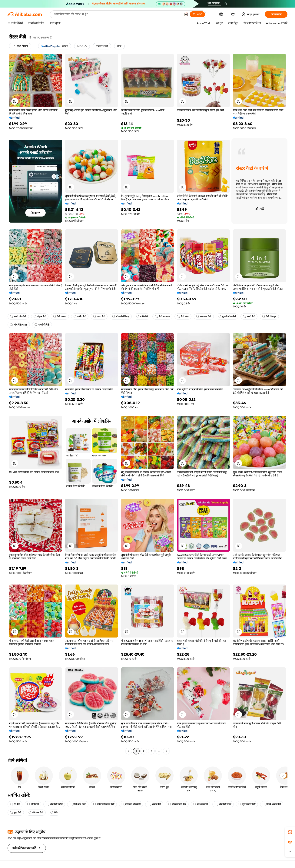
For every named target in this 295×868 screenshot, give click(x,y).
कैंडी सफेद (183, 316)
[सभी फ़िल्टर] (20, 46)
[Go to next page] (166, 751)
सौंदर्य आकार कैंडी (272, 804)
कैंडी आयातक (162, 316)
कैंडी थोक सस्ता (78, 804)
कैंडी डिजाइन (269, 316)
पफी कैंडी (142, 316)
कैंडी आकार (60, 316)
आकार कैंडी (154, 804)
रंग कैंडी (15, 804)
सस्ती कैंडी (249, 316)
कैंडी (54, 813)
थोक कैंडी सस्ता (223, 804)
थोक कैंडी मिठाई (121, 316)
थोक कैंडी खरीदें (54, 804)
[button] (186, 14)
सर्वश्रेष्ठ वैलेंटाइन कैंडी (104, 804)
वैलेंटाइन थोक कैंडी (131, 804)
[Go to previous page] (129, 751)
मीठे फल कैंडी (36, 813)
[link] (290, 832)
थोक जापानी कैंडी (177, 804)
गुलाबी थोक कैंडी (227, 316)
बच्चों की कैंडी (42, 325)
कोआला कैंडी (201, 804)
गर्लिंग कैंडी (80, 316)
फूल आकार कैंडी (247, 804)
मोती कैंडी (33, 804)
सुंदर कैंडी (16, 813)
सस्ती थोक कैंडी (18, 316)
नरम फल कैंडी (204, 316)
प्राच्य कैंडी (99, 316)
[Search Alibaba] (117, 14)
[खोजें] (197, 14)
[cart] (233, 15)
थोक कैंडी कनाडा (19, 325)
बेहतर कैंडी (40, 316)
